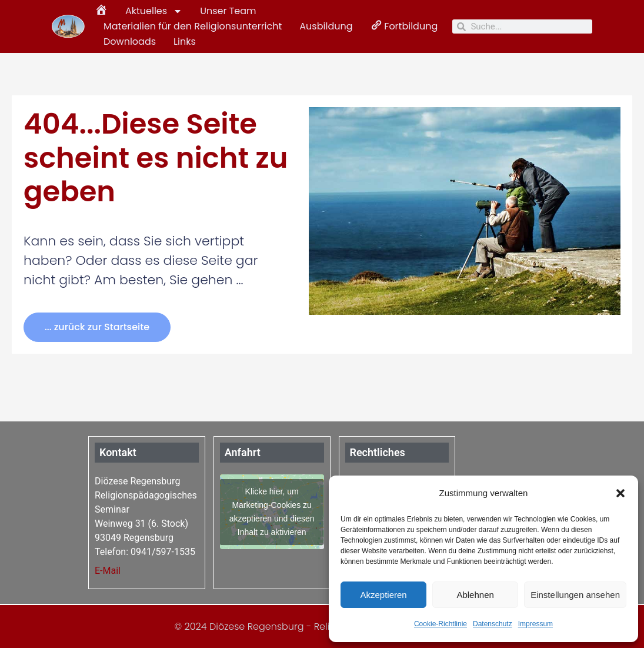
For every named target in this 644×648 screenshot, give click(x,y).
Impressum (535, 624)
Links (185, 41)
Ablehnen (475, 595)
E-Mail (108, 571)
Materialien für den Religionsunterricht (193, 26)
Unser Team (228, 11)
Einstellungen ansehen (575, 595)
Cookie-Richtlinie (441, 624)
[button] (620, 493)
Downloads (130, 41)
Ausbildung (326, 26)
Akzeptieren (383, 595)
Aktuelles (154, 11)
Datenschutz (493, 624)
